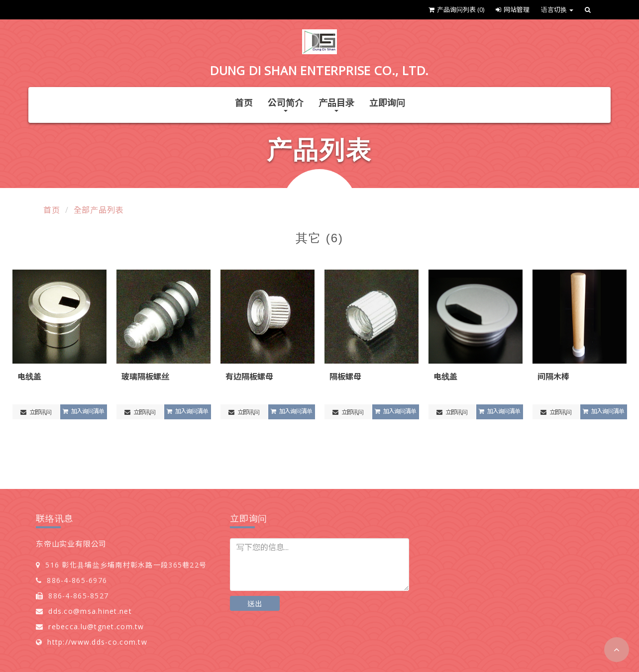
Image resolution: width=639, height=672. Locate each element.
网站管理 (513, 9)
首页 (244, 102)
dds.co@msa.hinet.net (90, 611)
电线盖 (29, 377)
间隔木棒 (553, 377)
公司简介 (286, 104)
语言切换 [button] (557, 9)
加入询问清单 (83, 411)
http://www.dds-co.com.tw (97, 642)
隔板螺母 (345, 377)
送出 (255, 604)
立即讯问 (36, 412)
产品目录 (336, 104)
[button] (617, 650)
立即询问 (387, 102)
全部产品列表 (99, 210)
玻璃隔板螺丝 (145, 377)
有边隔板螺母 (249, 377)
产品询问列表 (456, 9)
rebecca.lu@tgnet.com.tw (96, 626)
